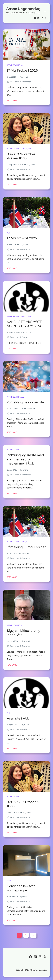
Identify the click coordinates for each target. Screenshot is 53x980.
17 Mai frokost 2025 (22, 239)
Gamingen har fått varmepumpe (21, 889)
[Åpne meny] (45, 11)
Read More (12, 101)
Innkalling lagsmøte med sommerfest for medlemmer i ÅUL (25, 460)
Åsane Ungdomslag (23, 9)
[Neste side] (33, 935)
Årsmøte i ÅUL (18, 719)
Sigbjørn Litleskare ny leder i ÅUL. (23, 633)
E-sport (11, 881)
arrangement (13, 65)
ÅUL (22, 65)
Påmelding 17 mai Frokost (26, 548)
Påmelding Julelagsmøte (26, 403)
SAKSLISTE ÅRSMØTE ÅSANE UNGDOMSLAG (25, 324)
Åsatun (24, 149)
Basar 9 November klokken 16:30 (21, 157)
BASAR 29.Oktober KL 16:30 (24, 805)
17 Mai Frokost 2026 (22, 71)
